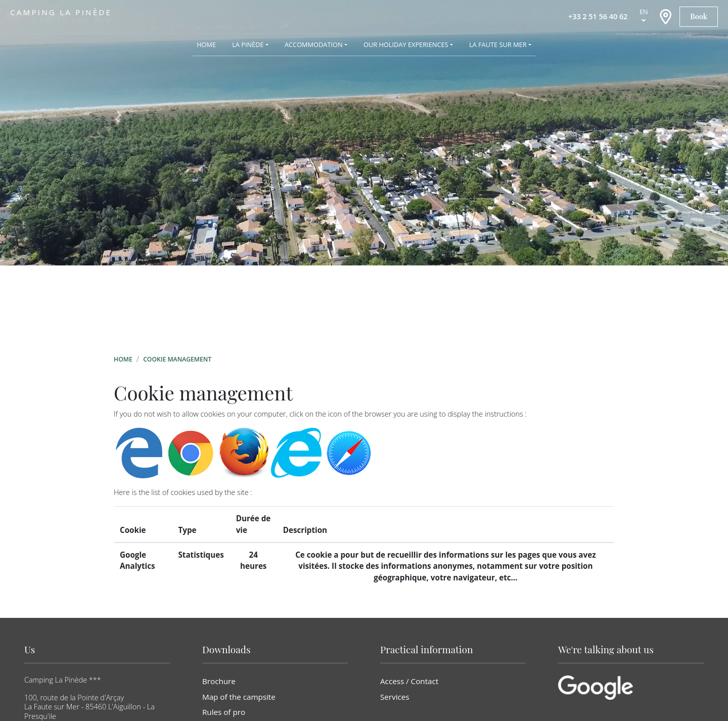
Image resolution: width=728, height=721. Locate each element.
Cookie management (177, 359)
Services (395, 697)
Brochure (219, 681)
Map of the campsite (239, 697)
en (644, 12)
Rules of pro (224, 712)
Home (123, 359)
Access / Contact (409, 681)
